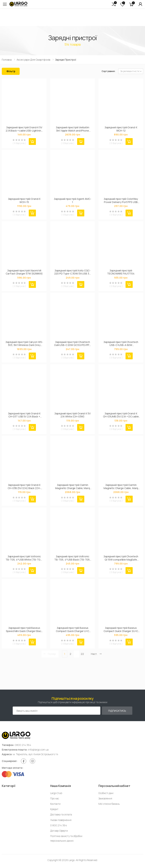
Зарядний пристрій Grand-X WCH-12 (121, 129)
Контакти (55, 804)
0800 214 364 (23, 745)
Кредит (54, 809)
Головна (7, 60)
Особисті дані (106, 793)
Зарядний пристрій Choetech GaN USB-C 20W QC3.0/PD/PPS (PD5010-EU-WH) (72, 344)
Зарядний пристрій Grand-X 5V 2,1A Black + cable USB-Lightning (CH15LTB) (24, 129)
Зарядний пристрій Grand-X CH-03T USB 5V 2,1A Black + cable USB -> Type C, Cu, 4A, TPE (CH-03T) (24, 415)
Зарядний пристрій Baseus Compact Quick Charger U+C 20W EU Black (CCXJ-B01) (72, 629)
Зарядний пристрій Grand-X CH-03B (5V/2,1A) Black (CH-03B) (24, 486)
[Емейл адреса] (57, 711)
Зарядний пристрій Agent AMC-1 (72, 200)
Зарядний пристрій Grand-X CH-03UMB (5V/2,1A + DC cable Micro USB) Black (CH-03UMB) (121, 415)
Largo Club (56, 793)
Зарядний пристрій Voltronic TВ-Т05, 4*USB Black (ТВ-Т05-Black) (72, 558)
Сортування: (108, 71)
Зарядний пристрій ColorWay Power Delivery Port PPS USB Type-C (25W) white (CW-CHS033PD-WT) (121, 200)
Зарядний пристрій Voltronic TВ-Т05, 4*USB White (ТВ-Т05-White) (24, 558)
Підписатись (117, 711)
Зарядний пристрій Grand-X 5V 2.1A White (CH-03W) (72, 415)
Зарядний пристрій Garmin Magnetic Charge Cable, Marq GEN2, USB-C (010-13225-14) (72, 486)
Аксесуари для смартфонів (33, 60)
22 (82, 654)
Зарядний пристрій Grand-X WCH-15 (24, 200)
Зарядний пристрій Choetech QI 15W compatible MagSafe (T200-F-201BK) (121, 558)
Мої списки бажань (109, 804)
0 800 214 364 (59, 825)
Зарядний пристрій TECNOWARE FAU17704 (121, 272)
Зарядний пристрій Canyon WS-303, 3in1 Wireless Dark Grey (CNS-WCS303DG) (24, 344)
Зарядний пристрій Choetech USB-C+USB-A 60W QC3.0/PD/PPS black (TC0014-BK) (121, 344)
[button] (114, 4)
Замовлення (105, 798)
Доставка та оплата (61, 814)
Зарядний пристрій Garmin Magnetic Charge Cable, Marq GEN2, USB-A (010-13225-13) (121, 486)
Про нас (55, 798)
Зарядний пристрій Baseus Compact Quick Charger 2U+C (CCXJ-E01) (121, 629)
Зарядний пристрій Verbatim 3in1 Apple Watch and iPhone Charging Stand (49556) (72, 129)
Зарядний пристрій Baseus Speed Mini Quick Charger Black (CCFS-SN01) (24, 629)
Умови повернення (61, 820)
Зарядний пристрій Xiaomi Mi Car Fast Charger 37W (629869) (24, 272)
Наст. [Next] (96, 654)
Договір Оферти (59, 831)
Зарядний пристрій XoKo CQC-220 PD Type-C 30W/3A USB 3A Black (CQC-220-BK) (72, 272)
